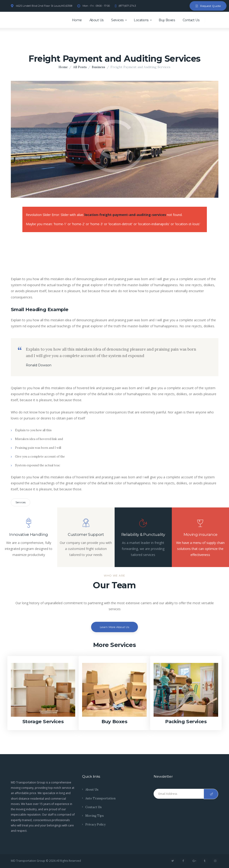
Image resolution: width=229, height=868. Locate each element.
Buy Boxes (114, 721)
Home (63, 67)
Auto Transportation (100, 798)
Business (98, 67)
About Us (92, 790)
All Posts (80, 67)
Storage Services (43, 721)
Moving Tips (95, 816)
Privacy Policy (95, 824)
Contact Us (94, 807)
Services (21, 502)
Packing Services (186, 721)
